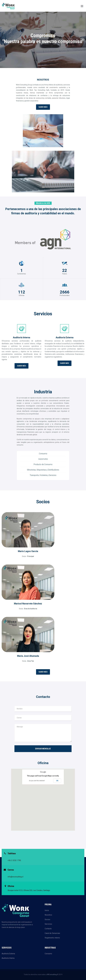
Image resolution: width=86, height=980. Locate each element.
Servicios (48, 924)
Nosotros (48, 915)
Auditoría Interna (8, 958)
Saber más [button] (43, 107)
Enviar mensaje (43, 749)
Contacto (48, 929)
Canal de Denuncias (52, 933)
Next (82, 43)
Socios (47, 919)
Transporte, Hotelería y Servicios (43, 475)
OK (57, 781)
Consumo (43, 454)
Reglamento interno (52, 938)
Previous (4, 43)
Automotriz (43, 459)
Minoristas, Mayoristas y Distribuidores (43, 470)
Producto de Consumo (43, 464)
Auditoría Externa (8, 954)
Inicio (47, 910)
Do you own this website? (37, 781)
